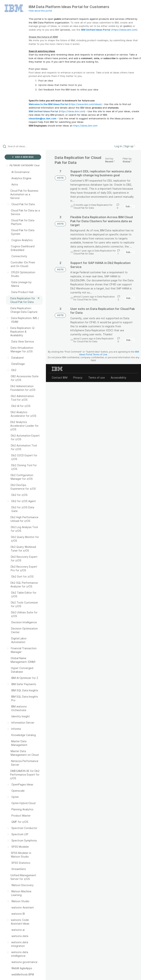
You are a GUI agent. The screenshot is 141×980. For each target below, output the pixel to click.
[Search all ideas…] (25, 146)
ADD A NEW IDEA (23, 157)
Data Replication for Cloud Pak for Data (93, 206)
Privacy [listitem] (78, 378)
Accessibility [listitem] (119, 378)
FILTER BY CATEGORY (20, 165)
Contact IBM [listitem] (60, 378)
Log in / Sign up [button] (125, 146)
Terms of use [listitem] (97, 378)
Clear (37, 165)
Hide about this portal (40, 11)
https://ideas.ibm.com (124, 30)
